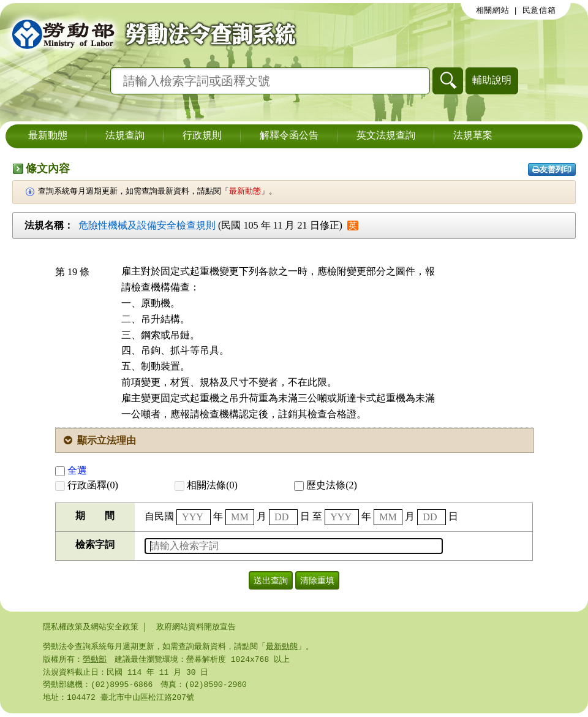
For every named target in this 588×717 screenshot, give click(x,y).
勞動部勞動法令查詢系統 (150, 34)
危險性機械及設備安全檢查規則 (147, 225)
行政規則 (202, 136)
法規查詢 (125, 136)
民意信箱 (539, 10)
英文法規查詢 (386, 136)
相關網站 (493, 10)
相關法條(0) (206, 485)
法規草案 (473, 136)
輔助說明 (492, 80)
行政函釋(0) (87, 485)
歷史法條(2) (326, 485)
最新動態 (48, 136)
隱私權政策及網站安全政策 (91, 627)
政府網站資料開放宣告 (196, 627)
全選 (71, 470)
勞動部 (95, 661)
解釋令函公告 (289, 136)
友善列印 (552, 169)
